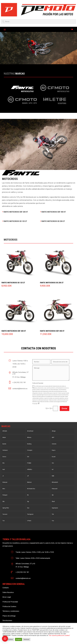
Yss (53, 521)
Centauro (5, 450)
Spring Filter (6, 508)
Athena (29, 437)
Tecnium (5, 514)
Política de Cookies (9, 607)
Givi (53, 463)
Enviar (65, 408)
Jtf (28, 476)
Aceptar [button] (19, 639)
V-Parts (29, 521)
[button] (5, 639)
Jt (3, 476)
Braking (29, 444)
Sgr (28, 501)
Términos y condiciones (11, 611)
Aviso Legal (7, 597)
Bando (4, 444)
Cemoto (54, 444)
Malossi (29, 482)
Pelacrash (55, 489)
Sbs (4, 501)
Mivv (4, 489)
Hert (4, 469)
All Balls (5, 431)
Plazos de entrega (9, 616)
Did (28, 457)
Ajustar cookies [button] (8, 639)
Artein (4, 437)
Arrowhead (30, 431)
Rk (28, 495)
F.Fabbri (29, 463)
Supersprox (55, 508)
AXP (53, 437)
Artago (54, 431)
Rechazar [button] (26, 639)
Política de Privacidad (10, 602)
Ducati (54, 457)
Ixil (53, 469)
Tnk (53, 514)
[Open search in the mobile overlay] (38, 22)
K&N (53, 476)
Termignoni (30, 514)
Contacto (6, 588)
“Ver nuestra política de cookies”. (59, 635)
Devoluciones (7, 620)
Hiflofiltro (30, 469)
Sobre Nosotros (8, 592)
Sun (28, 508)
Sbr (53, 495)
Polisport (5, 495)
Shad (53, 501)
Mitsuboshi (55, 482)
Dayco (54, 450)
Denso (4, 457)
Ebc (4, 463)
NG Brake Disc (31, 489)
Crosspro (30, 450)
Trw (4, 521)
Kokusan (5, 482)
